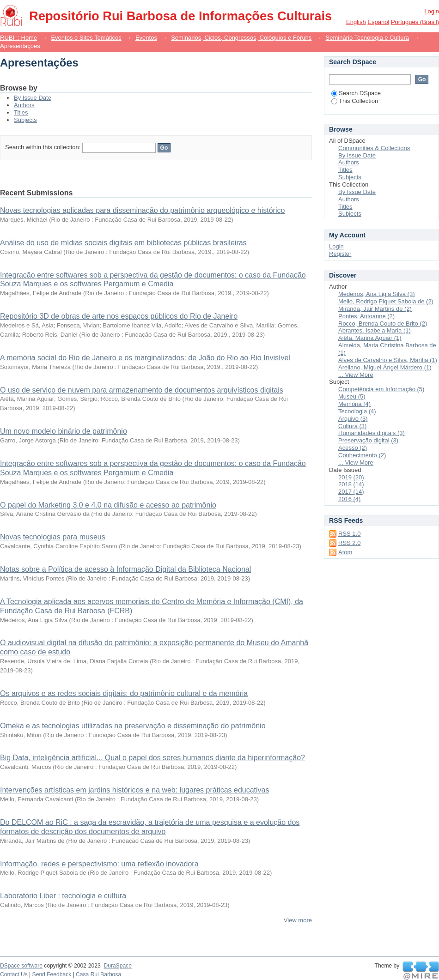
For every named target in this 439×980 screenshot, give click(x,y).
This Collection (355, 101)
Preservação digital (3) (368, 440)
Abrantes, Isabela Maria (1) (375, 330)
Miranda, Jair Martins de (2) (375, 309)
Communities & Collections (374, 148)
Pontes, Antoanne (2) (366, 316)
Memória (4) (354, 404)
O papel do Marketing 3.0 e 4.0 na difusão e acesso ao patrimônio (108, 505)
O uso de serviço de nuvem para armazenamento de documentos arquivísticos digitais (142, 390)
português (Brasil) (415, 22)
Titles (21, 112)
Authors (24, 105)
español (378, 22)
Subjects (25, 120)
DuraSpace (117, 966)
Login (432, 11)
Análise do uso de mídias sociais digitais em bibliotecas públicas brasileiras (123, 243)
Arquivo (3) (353, 419)
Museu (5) (352, 396)
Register (340, 254)
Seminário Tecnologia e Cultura (367, 38)
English (356, 22)
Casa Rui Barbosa (98, 974)
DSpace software (21, 966)
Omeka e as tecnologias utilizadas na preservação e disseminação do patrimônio (133, 726)
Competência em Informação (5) (381, 389)
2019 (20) (351, 477)
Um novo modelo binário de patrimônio (64, 431)
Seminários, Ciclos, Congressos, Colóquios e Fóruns (241, 38)
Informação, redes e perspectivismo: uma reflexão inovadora (99, 864)
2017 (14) (351, 492)
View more (298, 920)
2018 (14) (351, 484)
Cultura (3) (352, 426)
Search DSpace (356, 93)
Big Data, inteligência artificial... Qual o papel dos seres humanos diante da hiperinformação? (152, 758)
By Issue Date (33, 98)
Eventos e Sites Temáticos (86, 38)
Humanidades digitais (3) (372, 433)
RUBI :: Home (18, 38)
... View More (356, 375)
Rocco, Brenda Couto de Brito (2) (383, 324)
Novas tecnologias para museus (53, 537)
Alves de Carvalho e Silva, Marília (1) (388, 360)
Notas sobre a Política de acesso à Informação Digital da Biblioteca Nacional (125, 569)
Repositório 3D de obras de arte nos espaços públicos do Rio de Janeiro (119, 316)
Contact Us (14, 974)
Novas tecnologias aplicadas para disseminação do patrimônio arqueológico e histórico (142, 210)
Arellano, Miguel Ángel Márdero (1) (385, 367)
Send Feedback (52, 974)
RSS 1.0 (349, 534)
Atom (345, 552)
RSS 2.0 (349, 543)
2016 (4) (349, 499)
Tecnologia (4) (357, 411)
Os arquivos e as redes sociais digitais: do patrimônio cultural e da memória (124, 693)
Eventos (146, 38)
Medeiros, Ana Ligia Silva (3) (376, 294)
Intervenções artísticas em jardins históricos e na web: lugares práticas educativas (135, 790)
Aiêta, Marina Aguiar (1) (370, 338)
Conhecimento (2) (362, 455)
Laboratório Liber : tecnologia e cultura (63, 896)
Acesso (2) (353, 448)
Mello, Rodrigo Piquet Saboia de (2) (386, 301)
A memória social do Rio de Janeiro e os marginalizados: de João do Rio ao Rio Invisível (145, 358)
